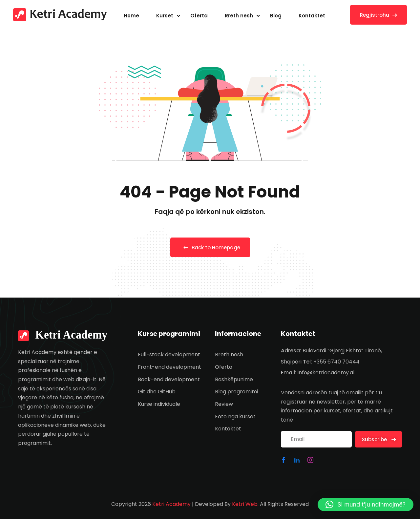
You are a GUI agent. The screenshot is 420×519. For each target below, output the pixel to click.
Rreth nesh (239, 16)
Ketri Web (245, 504)
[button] (366, 505)
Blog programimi (236, 392)
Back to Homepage (210, 248)
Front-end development (169, 367)
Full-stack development (169, 354)
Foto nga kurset (235, 416)
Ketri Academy (171, 504)
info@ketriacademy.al (326, 373)
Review (224, 404)
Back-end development (169, 379)
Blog (276, 16)
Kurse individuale (159, 404)
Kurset (165, 16)
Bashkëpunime (234, 379)
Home (131, 16)
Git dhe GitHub (157, 392)
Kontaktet (312, 16)
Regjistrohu (378, 15)
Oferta (199, 16)
